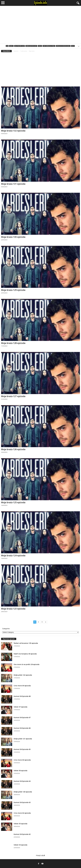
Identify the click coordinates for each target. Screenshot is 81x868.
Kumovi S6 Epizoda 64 (22, 781)
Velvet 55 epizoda (20, 824)
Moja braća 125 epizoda (13, 502)
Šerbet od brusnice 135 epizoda (26, 643)
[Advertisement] (41, 25)
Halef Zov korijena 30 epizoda (25, 654)
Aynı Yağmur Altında (49, 46)
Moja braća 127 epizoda (13, 396)
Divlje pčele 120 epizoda (23, 792)
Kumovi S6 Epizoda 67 (22, 717)
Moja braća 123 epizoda (13, 609)
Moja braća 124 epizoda (13, 556)
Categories (6, 629)
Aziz (73, 46)
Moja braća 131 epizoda (13, 184)
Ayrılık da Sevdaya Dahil (63, 46)
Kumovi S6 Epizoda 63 (22, 802)
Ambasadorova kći (31, 46)
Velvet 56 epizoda (20, 771)
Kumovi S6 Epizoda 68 (22, 696)
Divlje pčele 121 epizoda (23, 739)
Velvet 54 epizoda (20, 845)
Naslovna (16, 51)
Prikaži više (40, 856)
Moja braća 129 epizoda (13, 290)
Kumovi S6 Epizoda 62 (22, 834)
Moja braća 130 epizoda (13, 237)
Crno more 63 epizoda (22, 760)
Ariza (40, 46)
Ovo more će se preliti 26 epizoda (27, 664)
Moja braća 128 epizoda (13, 343)
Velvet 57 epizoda (20, 707)
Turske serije (24, 51)
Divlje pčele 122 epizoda (23, 675)
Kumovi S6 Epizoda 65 (22, 749)
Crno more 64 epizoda (22, 686)
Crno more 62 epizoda (22, 813)
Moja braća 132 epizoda (13, 131)
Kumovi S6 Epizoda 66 (22, 728)
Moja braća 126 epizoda (13, 449)
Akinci (11, 46)
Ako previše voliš (20, 46)
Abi (7, 46)
